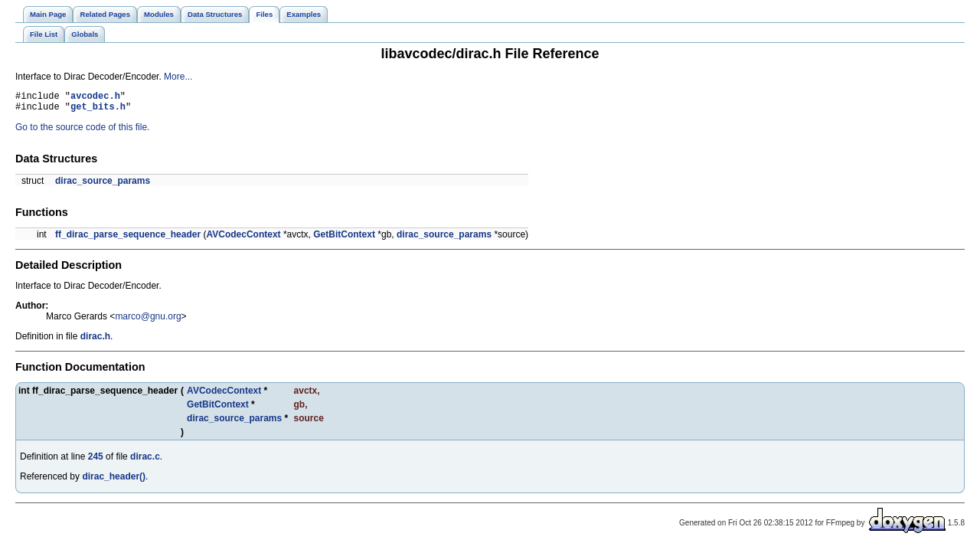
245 (96, 461)
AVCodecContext (243, 239)
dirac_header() (114, 481)
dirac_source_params (103, 185)
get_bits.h (98, 111)
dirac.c (145, 461)
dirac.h (95, 341)
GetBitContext (344, 239)
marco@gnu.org (148, 321)
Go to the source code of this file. (82, 132)
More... (178, 77)
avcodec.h (95, 98)
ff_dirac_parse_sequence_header (128, 239)
